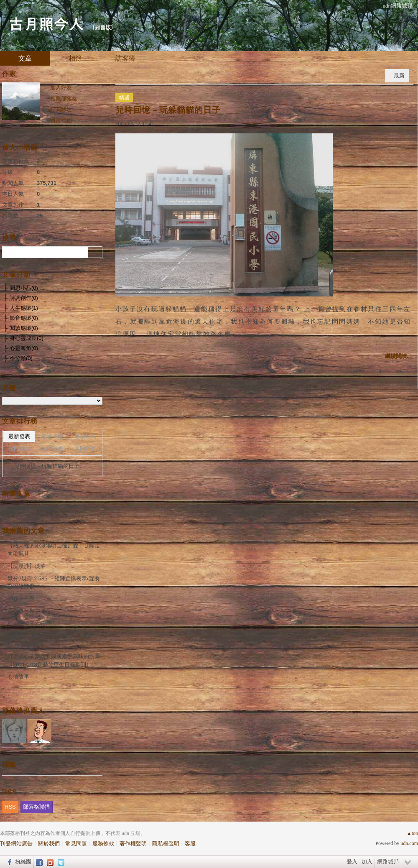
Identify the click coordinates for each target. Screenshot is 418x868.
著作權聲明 (133, 844)
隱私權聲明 (166, 844)
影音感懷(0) (24, 318)
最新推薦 (85, 436)
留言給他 (61, 120)
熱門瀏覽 (19, 449)
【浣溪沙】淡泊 (27, 566)
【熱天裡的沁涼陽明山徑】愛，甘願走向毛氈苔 (54, 550)
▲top (412, 833)
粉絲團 (23, 862)
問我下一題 (21, 599)
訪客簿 (125, 58)
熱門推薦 (85, 449)
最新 (399, 75)
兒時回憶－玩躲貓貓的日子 (168, 110)
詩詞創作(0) (24, 298)
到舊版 (103, 27)
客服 (190, 844)
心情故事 (18, 677)
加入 (367, 862)
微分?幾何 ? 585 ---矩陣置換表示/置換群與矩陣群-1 (54, 583)
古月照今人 (46, 23)
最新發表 (19, 436)
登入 (352, 862)
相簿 (75, 58)
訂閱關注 (61, 109)
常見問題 (76, 844)
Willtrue (11, 125)
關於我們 (49, 844)
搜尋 (95, 252)
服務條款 (103, 844)
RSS (10, 807)
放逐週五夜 (21, 611)
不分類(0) (21, 358)
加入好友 (61, 88)
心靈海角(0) (24, 348)
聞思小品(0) (24, 288)
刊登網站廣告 (16, 844)
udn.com (409, 843)
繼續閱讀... (398, 356)
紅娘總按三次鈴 (27, 624)
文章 (25, 58)
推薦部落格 (64, 98)
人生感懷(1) (24, 308)
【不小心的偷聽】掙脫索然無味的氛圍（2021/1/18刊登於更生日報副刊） (54, 660)
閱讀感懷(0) (24, 328)
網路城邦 (388, 862)
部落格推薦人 (23, 711)
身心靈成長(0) (27, 338)
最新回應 (52, 436)
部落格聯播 (37, 807)
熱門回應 (52, 449)
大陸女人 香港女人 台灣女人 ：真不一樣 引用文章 (53, 640)
